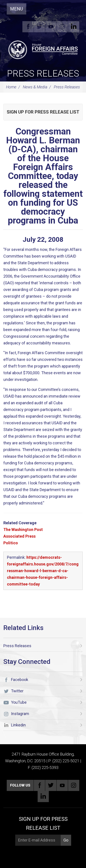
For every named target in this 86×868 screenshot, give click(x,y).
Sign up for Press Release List (43, 112)
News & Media (35, 87)
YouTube (51, 27)
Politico (11, 543)
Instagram (62, 27)
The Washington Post (23, 530)
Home (11, 87)
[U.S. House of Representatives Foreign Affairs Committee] (43, 49)
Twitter (39, 27)
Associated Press (19, 536)
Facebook (28, 27)
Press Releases (43, 74)
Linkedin (74, 27)
